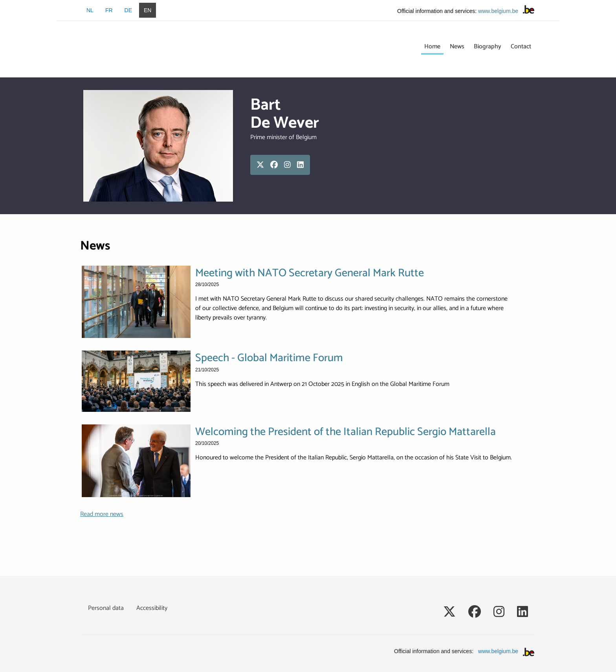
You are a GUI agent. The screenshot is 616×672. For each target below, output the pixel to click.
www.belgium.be (498, 11)
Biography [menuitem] (488, 47)
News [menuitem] (457, 47)
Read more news (102, 514)
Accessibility (152, 608)
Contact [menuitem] (521, 47)
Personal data (106, 608)
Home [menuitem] (432, 47)
